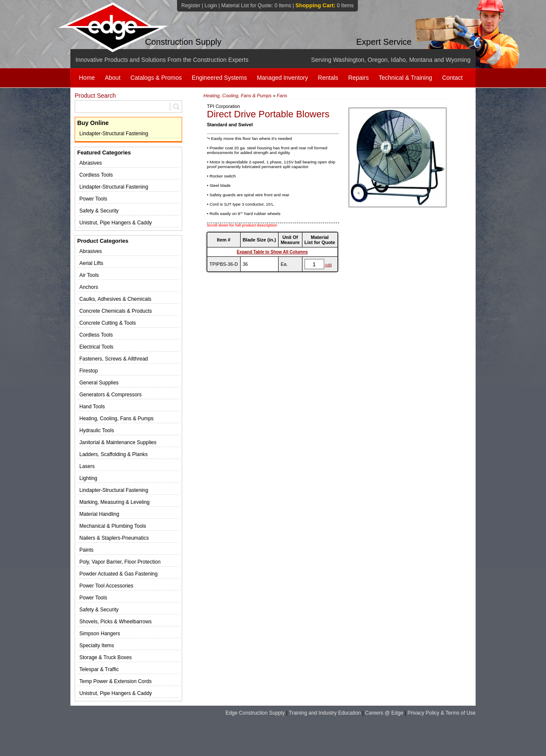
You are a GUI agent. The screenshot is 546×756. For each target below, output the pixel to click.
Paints (86, 550)
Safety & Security (99, 211)
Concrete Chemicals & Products (116, 311)
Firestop (89, 371)
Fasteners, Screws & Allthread (114, 359)
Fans (282, 96)
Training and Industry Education (325, 713)
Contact (452, 78)
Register (191, 6)
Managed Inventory (282, 78)
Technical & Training (405, 78)
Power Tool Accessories (106, 586)
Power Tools (93, 199)
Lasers (87, 466)
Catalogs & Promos (156, 78)
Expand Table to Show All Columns (272, 252)
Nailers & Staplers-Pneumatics (114, 538)
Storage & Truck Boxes (106, 657)
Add (328, 265)
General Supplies (99, 383)
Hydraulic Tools (97, 430)
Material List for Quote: (256, 6)
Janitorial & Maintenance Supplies (118, 442)
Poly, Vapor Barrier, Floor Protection (120, 562)
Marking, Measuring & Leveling (115, 502)
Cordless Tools (96, 175)
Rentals (328, 78)
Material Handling (99, 514)
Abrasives (91, 163)
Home (87, 78)
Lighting (88, 478)
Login (211, 6)
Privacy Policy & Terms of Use (441, 713)
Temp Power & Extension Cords (115, 681)
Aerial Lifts (91, 263)
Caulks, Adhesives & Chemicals (115, 299)
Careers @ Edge (384, 713)
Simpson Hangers (100, 634)
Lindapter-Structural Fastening (114, 134)
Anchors (89, 287)
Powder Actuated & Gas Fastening (118, 574)
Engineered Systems (219, 78)
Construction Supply (183, 42)
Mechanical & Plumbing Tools (113, 526)
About (113, 78)
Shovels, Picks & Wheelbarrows (115, 622)
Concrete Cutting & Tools (108, 323)
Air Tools (89, 275)
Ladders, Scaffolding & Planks (113, 454)
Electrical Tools (96, 347)
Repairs (358, 78)
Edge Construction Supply (255, 713)
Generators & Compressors (110, 395)
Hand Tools (92, 407)
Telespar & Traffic (99, 669)
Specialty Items (97, 646)
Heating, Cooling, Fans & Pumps (116, 419)
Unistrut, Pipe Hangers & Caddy (116, 223)
